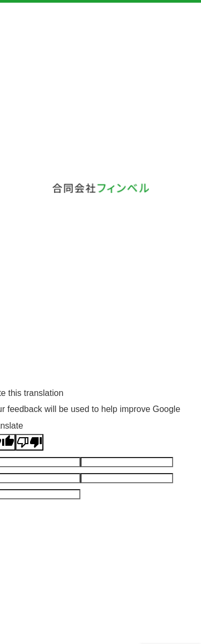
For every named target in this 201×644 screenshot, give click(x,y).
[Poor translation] (29, 442)
